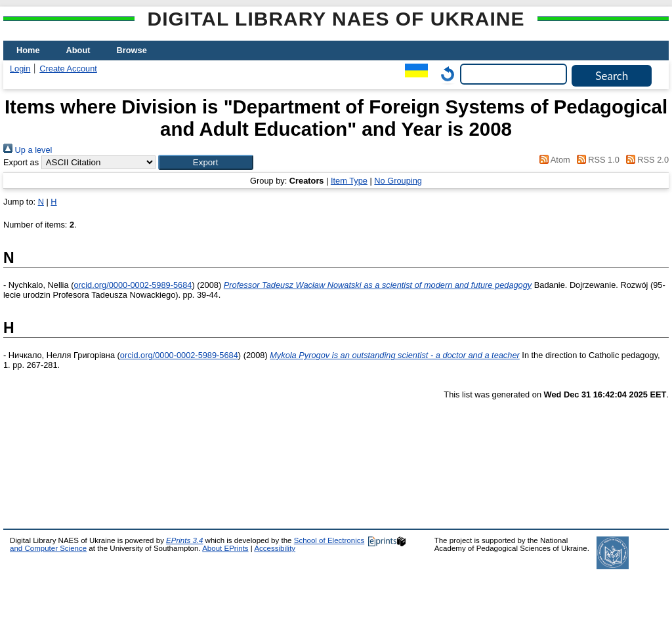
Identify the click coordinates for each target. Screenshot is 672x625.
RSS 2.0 (645, 160)
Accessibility (275, 548)
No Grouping (398, 181)
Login (20, 69)
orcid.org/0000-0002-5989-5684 (133, 285)
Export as (21, 162)
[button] (206, 162)
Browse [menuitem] (132, 50)
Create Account (68, 69)
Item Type (349, 181)
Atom (553, 160)
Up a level (28, 150)
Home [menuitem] (28, 50)
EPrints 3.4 (184, 540)
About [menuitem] (78, 50)
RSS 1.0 (596, 160)
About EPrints (225, 548)
